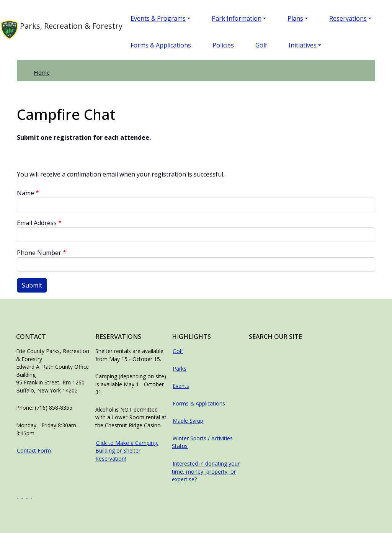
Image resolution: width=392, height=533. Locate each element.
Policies (223, 45)
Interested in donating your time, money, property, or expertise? (206, 471)
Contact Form (34, 450)
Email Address (37, 223)
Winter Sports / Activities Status (202, 442)
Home (42, 72)
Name (25, 193)
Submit (32, 285)
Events (181, 386)
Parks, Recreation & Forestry (53, 30)
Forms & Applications (161, 45)
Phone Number (39, 253)
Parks (180, 369)
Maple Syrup (188, 421)
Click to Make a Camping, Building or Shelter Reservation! (127, 451)
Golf (261, 45)
